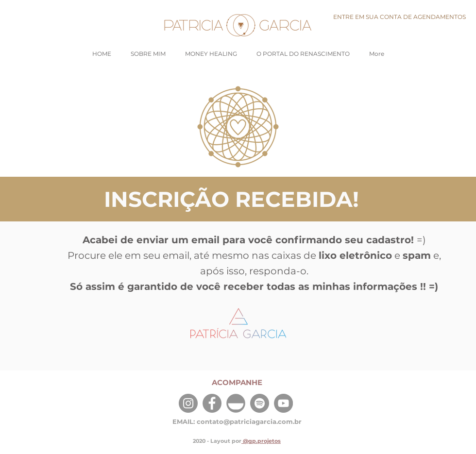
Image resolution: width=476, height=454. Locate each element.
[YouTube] (283, 403)
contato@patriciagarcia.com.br (249, 421)
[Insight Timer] (236, 403)
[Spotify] (260, 403)
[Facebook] (212, 403)
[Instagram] (188, 403)
